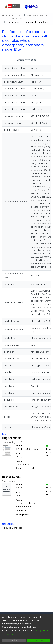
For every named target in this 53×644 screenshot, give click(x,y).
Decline (14, 640)
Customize (7, 635)
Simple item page (27, 60)
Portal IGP (8, 15)
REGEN (20, 15)
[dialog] (26, 629)
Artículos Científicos (15, 19)
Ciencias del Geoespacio (37, 15)
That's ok (38, 640)
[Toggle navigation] (49, 6)
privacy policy (41, 630)
